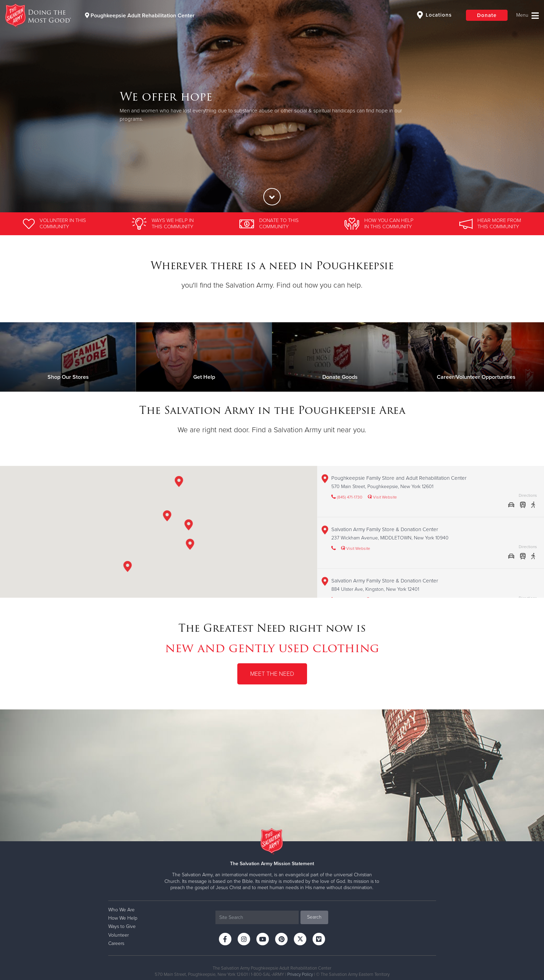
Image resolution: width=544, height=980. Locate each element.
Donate (487, 15)
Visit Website (382, 497)
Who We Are (121, 910)
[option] (272, 106)
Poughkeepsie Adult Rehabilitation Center (140, 16)
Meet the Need (272, 674)
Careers (116, 943)
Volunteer (118, 935)
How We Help (123, 918)
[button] (188, 526)
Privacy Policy (300, 974)
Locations (434, 15)
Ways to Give (122, 926)
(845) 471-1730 (347, 497)
